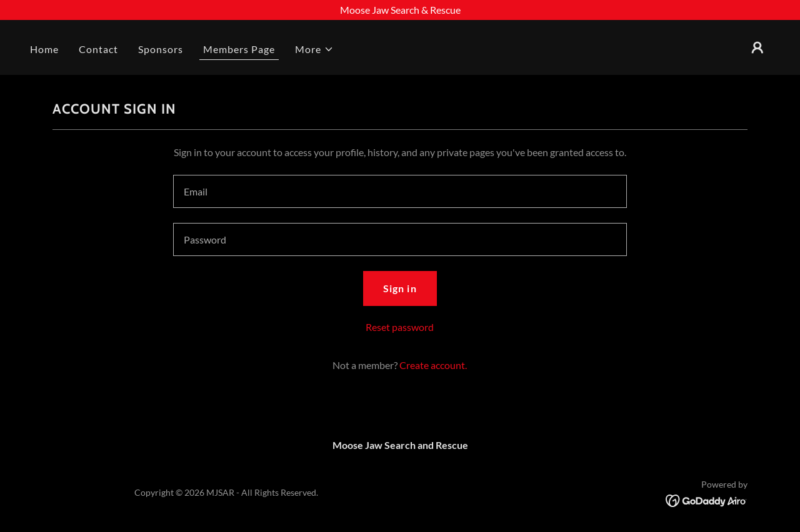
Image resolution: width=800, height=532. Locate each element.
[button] (314, 49)
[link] (707, 499)
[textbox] (400, 191)
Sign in (400, 288)
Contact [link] (98, 49)
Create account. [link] (433, 365)
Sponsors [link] (161, 49)
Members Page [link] (239, 49)
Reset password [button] (400, 327)
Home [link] (44, 49)
